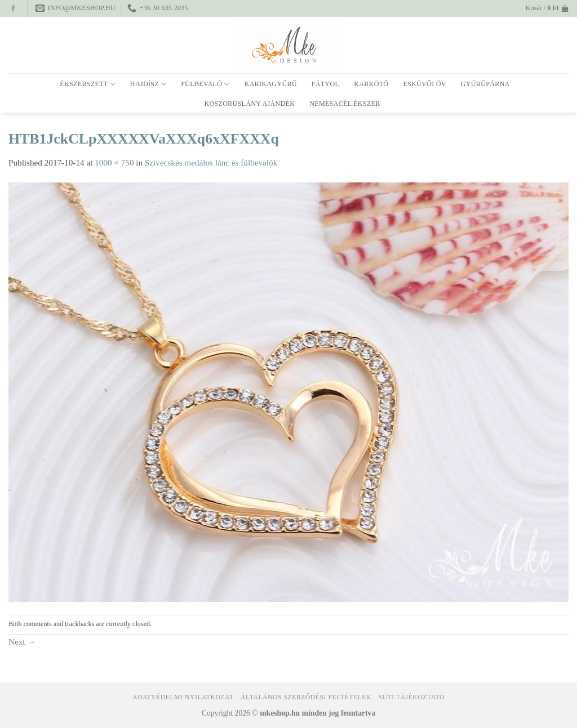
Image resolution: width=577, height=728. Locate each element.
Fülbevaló (205, 84)
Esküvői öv (424, 84)
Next (22, 642)
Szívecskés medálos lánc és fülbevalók (211, 162)
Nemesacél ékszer (345, 104)
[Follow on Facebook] (13, 9)
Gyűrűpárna (485, 84)
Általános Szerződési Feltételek (306, 697)
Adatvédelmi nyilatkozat (183, 697)
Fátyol (325, 84)
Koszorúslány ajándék (249, 104)
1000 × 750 (114, 162)
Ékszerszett (88, 84)
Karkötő (371, 84)
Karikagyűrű (271, 84)
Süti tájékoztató (412, 697)
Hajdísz (148, 84)
